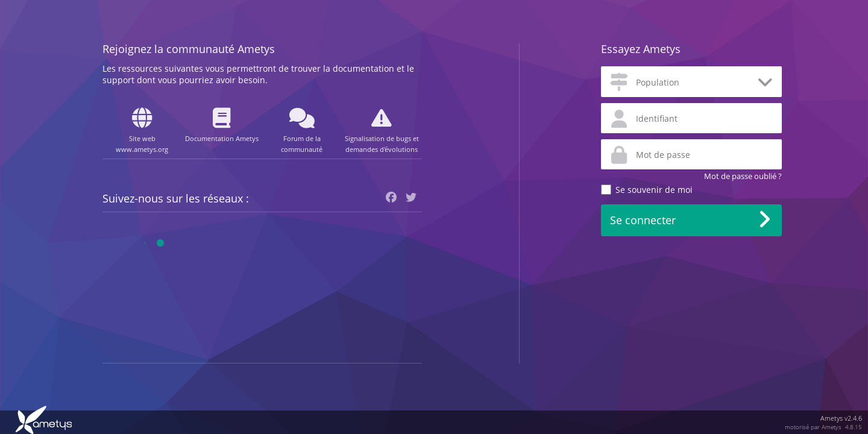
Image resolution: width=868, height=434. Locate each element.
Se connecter (643, 220)
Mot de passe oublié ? (743, 176)
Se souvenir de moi (654, 190)
